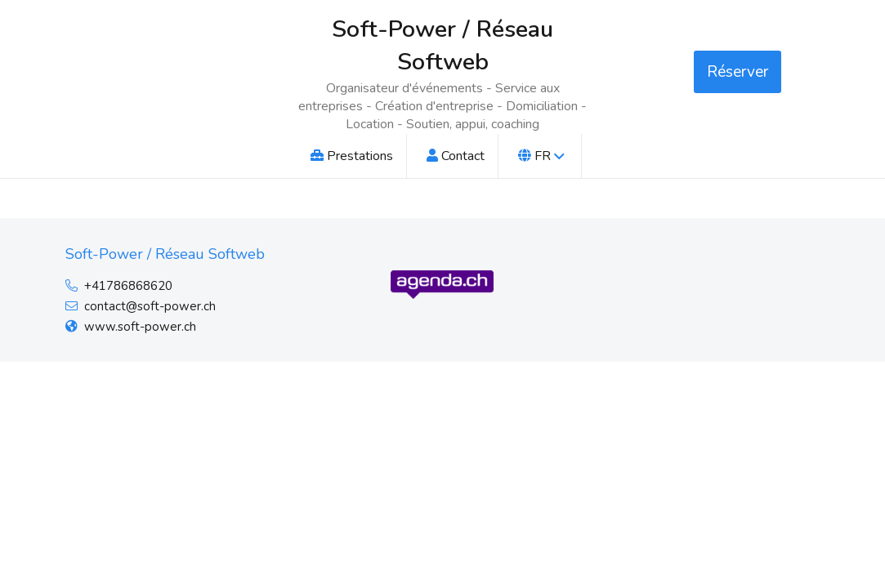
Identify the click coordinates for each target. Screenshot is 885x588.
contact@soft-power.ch (150, 306)
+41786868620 (128, 286)
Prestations (352, 156)
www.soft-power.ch (140, 327)
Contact (456, 156)
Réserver (737, 72)
